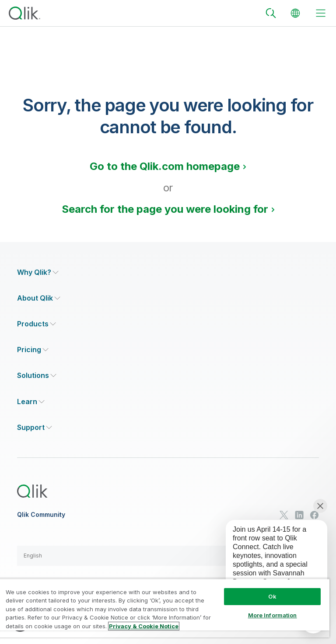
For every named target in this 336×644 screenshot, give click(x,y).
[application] (270, 563)
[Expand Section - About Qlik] (39, 298)
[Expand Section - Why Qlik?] (38, 272)
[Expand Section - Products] (37, 324)
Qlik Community (41, 515)
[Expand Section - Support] (35, 428)
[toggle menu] (321, 13)
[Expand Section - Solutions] (37, 376)
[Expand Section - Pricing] (33, 350)
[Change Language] (295, 13)
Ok (272, 596)
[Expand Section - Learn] (31, 402)
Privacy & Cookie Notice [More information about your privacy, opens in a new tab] (144, 626)
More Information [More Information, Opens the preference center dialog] (273, 615)
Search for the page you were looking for (165, 209)
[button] (168, 556)
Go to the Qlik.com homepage (165, 166)
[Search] (271, 13)
